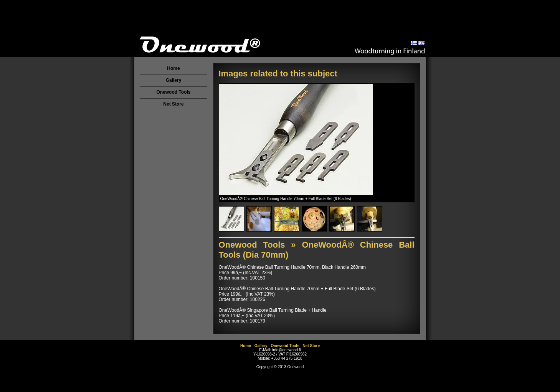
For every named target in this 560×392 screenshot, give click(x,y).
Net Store (173, 104)
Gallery (174, 80)
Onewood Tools (173, 92)
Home (173, 68)
